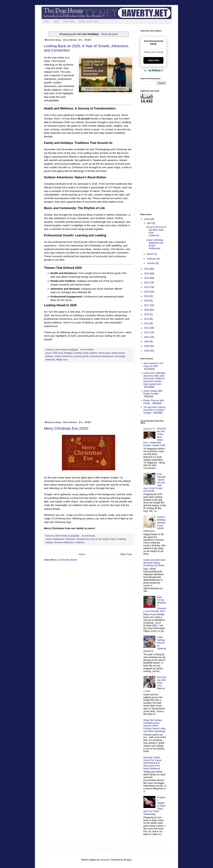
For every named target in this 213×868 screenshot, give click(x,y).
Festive (113, 539)
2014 (147, 319)
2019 (147, 296)
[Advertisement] (89, 393)
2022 (147, 282)
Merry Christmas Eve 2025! (66, 428)
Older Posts (126, 554)
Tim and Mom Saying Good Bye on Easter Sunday (154, 410)
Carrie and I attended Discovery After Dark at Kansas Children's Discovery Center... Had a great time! (154, 379)
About (56, 21)
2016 (147, 310)
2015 (147, 314)
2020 (147, 292)
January (151, 263)
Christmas (70, 539)
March (150, 254)
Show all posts (109, 34)
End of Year (96, 539)
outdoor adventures (63, 356)
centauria (105, 860)
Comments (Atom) (68, 560)
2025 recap (58, 353)
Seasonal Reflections (64, 542)
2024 (147, 273)
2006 (147, 351)
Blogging (68, 353)
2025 (147, 269)
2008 (147, 346)
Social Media (69, 21)
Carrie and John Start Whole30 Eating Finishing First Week (155, 563)
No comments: (88, 350)
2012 (147, 328)
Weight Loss (62, 360)
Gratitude (121, 539)
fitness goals (105, 353)
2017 (147, 305)
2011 (147, 332)
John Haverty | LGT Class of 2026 (154, 365)
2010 (147, 337)
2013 (147, 323)
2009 (147, 342)
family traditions (91, 353)
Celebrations (58, 539)
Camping (78, 353)
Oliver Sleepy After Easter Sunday (153, 392)
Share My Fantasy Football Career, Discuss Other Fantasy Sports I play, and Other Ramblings (155, 726)
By (153, 70)
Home (46, 21)
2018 (147, 301)
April (149, 223)
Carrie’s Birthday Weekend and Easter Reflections (155, 244)
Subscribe (154, 60)
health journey (118, 353)
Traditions (80, 542)
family (106, 539)
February (152, 259)
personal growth (81, 356)
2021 (147, 287)
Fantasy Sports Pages (89, 21)
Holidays (49, 356)
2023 (147, 278)
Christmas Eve (83, 539)
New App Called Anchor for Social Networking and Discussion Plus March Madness (152, 763)
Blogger (128, 860)
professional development (102, 356)
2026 (147, 219)
